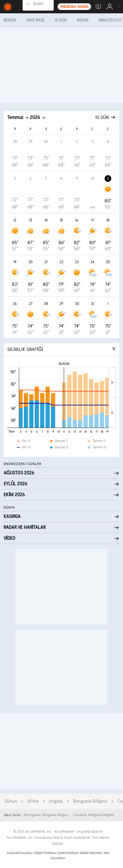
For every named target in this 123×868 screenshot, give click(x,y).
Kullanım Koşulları (20, 853)
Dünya (11, 801)
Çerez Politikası (68, 853)
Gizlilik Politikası (45, 853)
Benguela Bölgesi (90, 801)
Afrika (33, 801)
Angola (56, 801)
